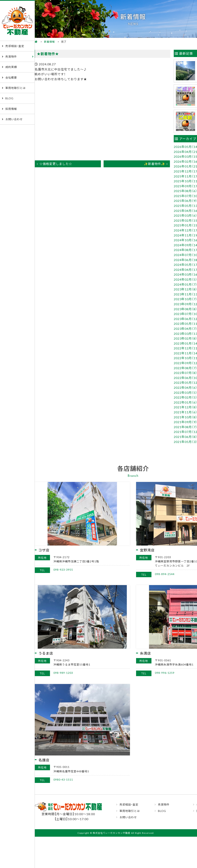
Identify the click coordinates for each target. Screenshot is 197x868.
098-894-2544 (165, 574)
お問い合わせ (14, 119)
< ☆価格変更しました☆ (54, 164)
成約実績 (11, 67)
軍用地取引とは (15, 88)
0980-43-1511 (63, 779)
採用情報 (11, 109)
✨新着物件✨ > (156, 164)
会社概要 (11, 77)
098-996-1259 (165, 673)
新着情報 (49, 42)
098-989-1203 (63, 673)
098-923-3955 (63, 570)
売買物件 (11, 56)
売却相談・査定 (15, 46)
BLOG (9, 98)
